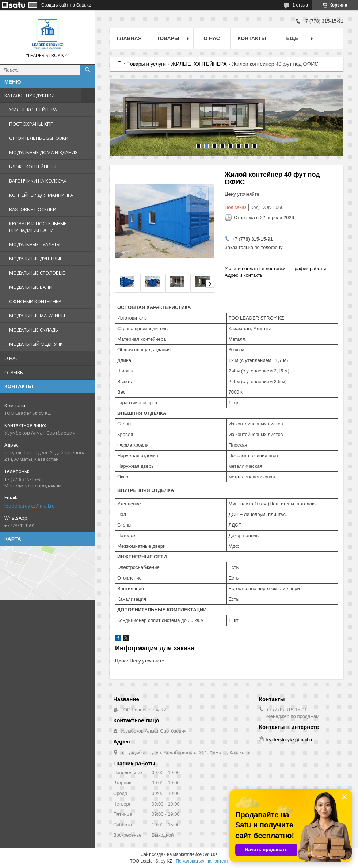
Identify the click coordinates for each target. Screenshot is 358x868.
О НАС (11, 358)
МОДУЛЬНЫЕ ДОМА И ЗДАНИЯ (43, 152)
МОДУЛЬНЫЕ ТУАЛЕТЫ (35, 244)
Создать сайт (55, 5)
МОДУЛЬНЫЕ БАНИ (31, 287)
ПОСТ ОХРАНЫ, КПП (31, 124)
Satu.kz (210, 854)
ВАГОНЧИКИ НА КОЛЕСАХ (38, 181)
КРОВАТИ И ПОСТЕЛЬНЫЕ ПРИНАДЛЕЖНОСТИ (38, 227)
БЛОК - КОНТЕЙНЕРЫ (33, 167)
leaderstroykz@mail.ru (30, 506)
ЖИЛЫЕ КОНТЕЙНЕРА (33, 110)
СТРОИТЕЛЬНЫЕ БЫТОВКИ (39, 138)
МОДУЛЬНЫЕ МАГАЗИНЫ (37, 316)
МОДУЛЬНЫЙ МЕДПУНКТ (37, 344)
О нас (212, 38)
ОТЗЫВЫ (14, 372)
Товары (168, 38)
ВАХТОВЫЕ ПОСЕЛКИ (33, 209)
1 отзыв (300, 5)
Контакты (252, 38)
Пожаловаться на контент (202, 861)
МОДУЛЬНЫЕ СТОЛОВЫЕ (37, 273)
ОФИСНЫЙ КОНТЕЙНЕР (35, 301)
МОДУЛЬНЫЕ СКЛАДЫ (34, 330)
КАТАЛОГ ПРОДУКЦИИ (30, 95)
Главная (129, 38)
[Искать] (88, 70)
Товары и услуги (146, 64)
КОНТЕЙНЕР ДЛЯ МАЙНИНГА (41, 195)
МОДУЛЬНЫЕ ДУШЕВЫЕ (36, 259)
